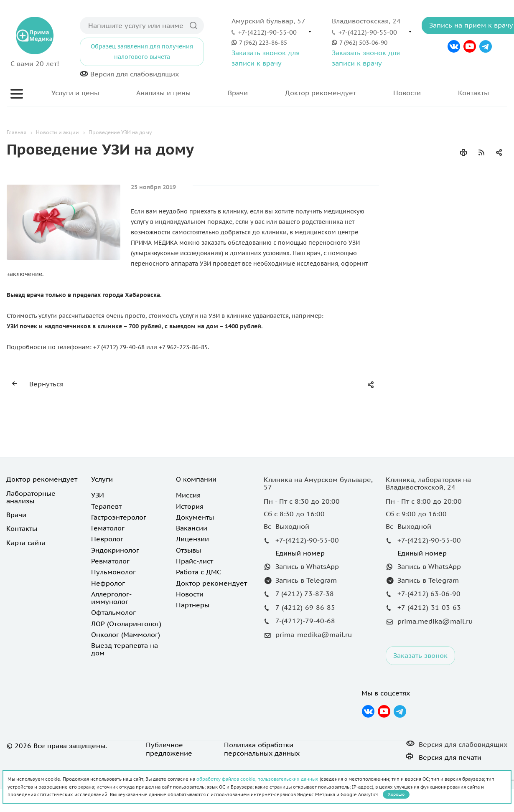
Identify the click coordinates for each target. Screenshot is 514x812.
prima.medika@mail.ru (435, 621)
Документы (195, 517)
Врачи (238, 93)
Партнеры (193, 605)
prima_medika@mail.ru (314, 635)
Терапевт (106, 506)
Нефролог (108, 583)
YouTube (470, 46)
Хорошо (396, 794)
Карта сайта (26, 543)
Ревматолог (110, 561)
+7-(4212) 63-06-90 (429, 594)
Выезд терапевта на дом (125, 649)
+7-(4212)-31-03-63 (429, 607)
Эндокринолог (115, 550)
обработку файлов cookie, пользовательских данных (257, 779)
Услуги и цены (75, 93)
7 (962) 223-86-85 (263, 42)
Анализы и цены (163, 93)
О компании (196, 479)
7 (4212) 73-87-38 (305, 594)
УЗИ (98, 495)
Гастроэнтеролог (119, 517)
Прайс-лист (195, 561)
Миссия (188, 495)
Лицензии (192, 539)
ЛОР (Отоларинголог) (126, 624)
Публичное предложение (169, 749)
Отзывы (188, 550)
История (190, 506)
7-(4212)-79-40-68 (305, 621)
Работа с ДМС (198, 572)
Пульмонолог (113, 572)
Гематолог (108, 528)
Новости (407, 93)
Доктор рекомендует (321, 93)
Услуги (102, 479)
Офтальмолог (113, 612)
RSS (481, 152)
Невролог (107, 539)
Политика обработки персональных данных (262, 749)
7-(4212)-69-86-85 (305, 607)
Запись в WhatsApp (307, 566)
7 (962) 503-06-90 (363, 42)
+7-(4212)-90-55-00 (267, 32)
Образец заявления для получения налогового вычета (142, 52)
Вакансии (192, 528)
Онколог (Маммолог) (126, 634)
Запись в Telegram (306, 580)
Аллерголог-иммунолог (111, 598)
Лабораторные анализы (31, 497)
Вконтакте (454, 46)
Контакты (473, 93)
